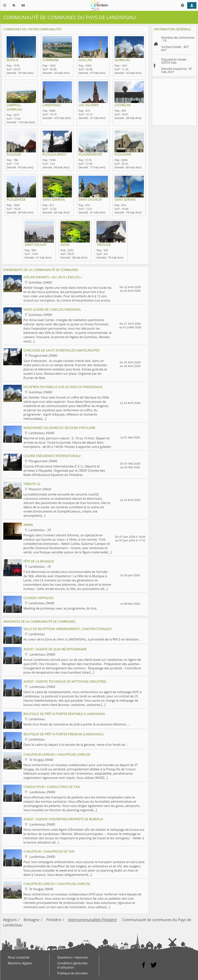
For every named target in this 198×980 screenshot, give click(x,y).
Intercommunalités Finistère (92, 920)
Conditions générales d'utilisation (72, 965)
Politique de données (72, 973)
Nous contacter (19, 957)
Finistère (54, 920)
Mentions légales (20, 963)
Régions (10, 920)
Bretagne (31, 920)
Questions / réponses (73, 957)
